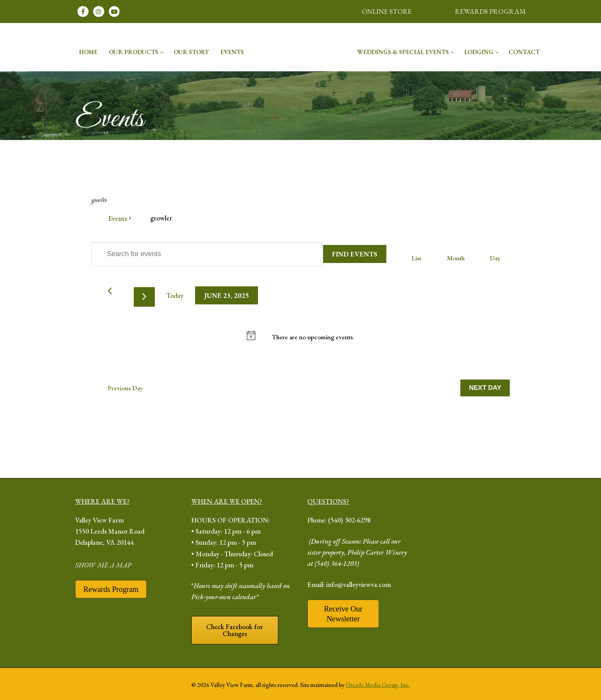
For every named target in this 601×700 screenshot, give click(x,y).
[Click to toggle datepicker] (227, 295)
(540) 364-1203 (336, 563)
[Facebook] (83, 12)
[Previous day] (110, 291)
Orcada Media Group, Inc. (378, 685)
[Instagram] (99, 12)
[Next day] (144, 297)
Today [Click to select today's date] (175, 295)
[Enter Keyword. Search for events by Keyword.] (207, 254)
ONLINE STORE (387, 11)
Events (118, 218)
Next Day (485, 388)
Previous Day (125, 388)
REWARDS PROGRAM (490, 11)
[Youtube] (114, 12)
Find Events (355, 254)
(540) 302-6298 (349, 520)
